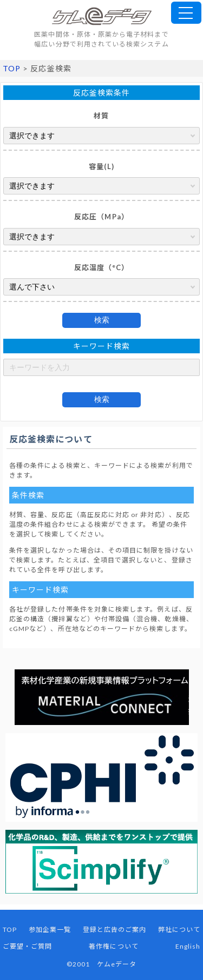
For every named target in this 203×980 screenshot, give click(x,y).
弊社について (179, 929)
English (188, 946)
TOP (12, 68)
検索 (102, 320)
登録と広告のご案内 (115, 929)
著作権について (113, 946)
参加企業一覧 (50, 929)
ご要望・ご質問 (27, 946)
